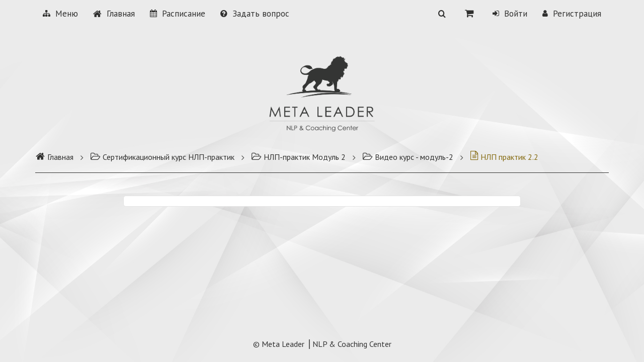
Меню (60, 14)
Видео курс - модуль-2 (408, 157)
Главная (114, 14)
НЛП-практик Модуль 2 (298, 157)
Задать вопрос (255, 14)
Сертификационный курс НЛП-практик (162, 157)
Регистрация (572, 14)
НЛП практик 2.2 (504, 157)
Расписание (178, 14)
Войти (510, 14)
